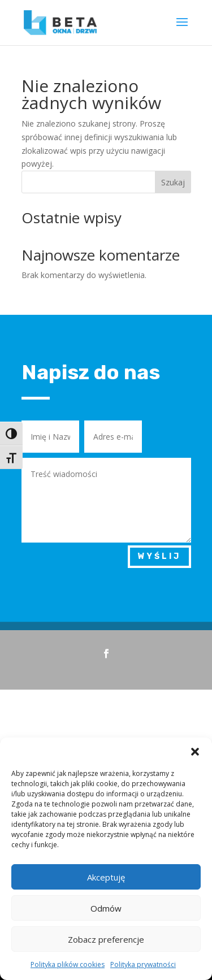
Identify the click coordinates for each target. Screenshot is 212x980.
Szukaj (173, 182)
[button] (195, 752)
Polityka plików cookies (68, 964)
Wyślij (159, 556)
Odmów (106, 908)
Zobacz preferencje (106, 939)
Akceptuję (106, 877)
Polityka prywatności (143, 964)
